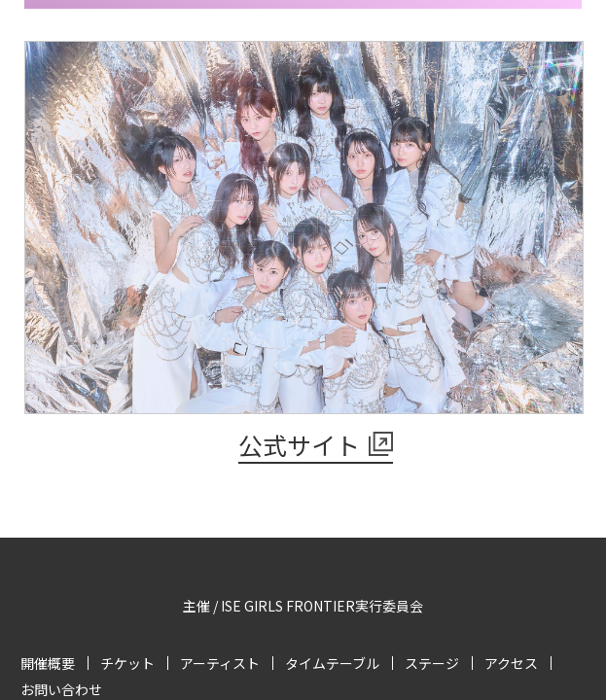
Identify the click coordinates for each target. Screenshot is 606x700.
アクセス (511, 663)
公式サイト (299, 444)
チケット (127, 663)
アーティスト (220, 663)
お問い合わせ (61, 689)
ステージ (432, 663)
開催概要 (48, 663)
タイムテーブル (332, 663)
